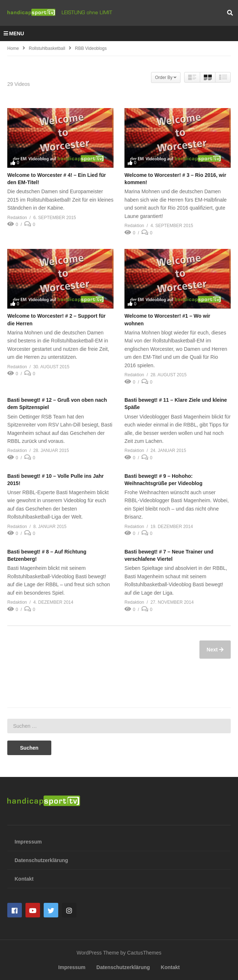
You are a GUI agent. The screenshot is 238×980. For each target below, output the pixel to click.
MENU (14, 33)
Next (213, 650)
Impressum (28, 842)
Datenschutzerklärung (41, 860)
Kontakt (24, 879)
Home (13, 48)
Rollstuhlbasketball (47, 48)
